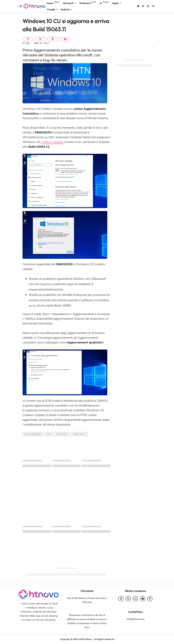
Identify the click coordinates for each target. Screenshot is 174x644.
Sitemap (87, 602)
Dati (49, 434)
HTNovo (88, 639)
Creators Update (52, 142)
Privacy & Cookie (97, 598)
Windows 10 (79, 434)
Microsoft (62, 434)
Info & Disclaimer (76, 598)
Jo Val (27, 43)
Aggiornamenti (33, 434)
